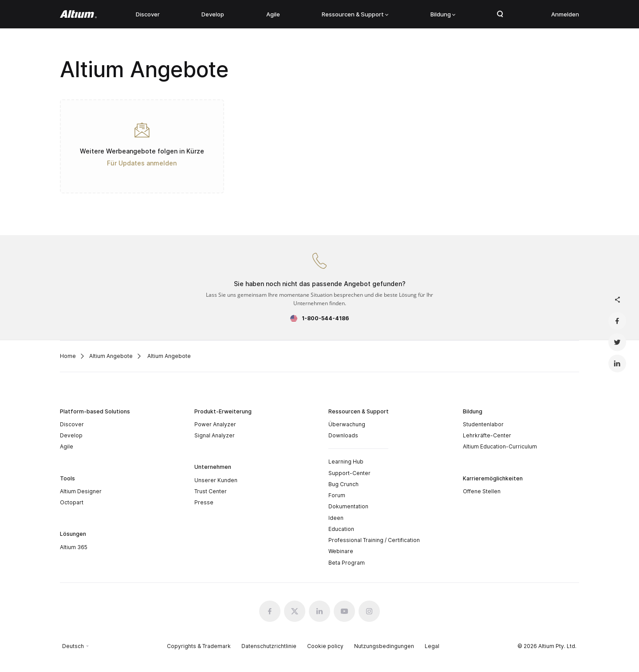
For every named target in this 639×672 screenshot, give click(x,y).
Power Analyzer (215, 424)
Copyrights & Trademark (199, 646)
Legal (432, 646)
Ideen (336, 518)
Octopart (72, 502)
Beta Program (347, 563)
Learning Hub (346, 462)
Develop (213, 14)
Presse (204, 502)
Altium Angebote (111, 356)
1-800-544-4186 (325, 318)
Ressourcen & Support (355, 14)
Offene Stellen (482, 491)
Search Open (500, 14)
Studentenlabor (483, 424)
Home (68, 356)
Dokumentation (348, 506)
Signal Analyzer (215, 435)
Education (341, 529)
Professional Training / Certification (374, 540)
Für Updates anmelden (142, 163)
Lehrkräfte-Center (487, 435)
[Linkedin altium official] (319, 611)
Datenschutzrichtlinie (269, 646)
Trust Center (211, 491)
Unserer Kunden (216, 480)
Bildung (443, 14)
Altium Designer (81, 491)
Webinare (341, 551)
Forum (337, 495)
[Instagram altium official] (369, 611)
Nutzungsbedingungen (384, 646)
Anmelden (565, 14)
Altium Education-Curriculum (500, 446)
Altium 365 (74, 547)
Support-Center (349, 473)
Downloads (343, 435)
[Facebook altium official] (270, 611)
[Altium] (78, 14)
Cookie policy (325, 646)
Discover (148, 14)
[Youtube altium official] (344, 611)
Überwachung (347, 424)
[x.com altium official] (295, 611)
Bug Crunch (343, 484)
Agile (273, 14)
